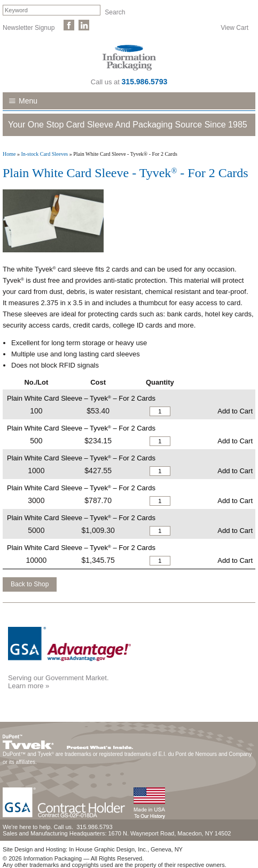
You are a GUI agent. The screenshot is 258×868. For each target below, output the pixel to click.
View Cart (234, 27)
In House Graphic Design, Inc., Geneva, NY (126, 849)
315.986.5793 (145, 82)
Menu (28, 101)
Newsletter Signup (29, 27)
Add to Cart (235, 411)
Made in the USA (149, 803)
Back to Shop (30, 584)
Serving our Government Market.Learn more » (58, 682)
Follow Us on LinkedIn (84, 25)
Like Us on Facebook (69, 25)
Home (9, 154)
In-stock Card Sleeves (44, 154)
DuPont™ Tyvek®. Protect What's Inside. (68, 739)
